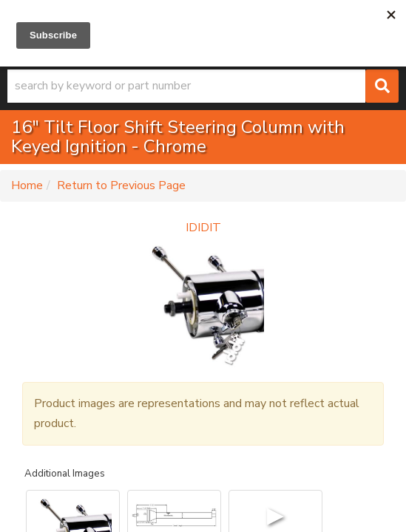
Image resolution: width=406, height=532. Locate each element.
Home (27, 185)
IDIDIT (203, 228)
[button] (203, 86)
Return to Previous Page (121, 185)
